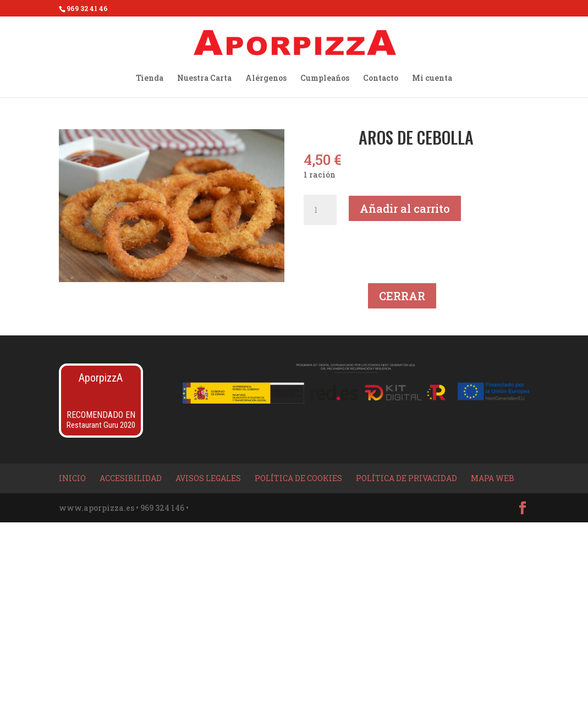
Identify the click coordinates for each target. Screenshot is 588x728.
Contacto (381, 79)
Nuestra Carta (204, 79)
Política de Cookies (298, 478)
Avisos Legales (208, 478)
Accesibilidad (131, 478)
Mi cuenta (432, 79)
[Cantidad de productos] (320, 210)
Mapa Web (493, 478)
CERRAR (402, 296)
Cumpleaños (325, 79)
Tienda (150, 79)
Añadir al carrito (405, 208)
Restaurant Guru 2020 (101, 425)
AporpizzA (101, 378)
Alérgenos (266, 79)
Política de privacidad (406, 478)
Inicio (72, 478)
